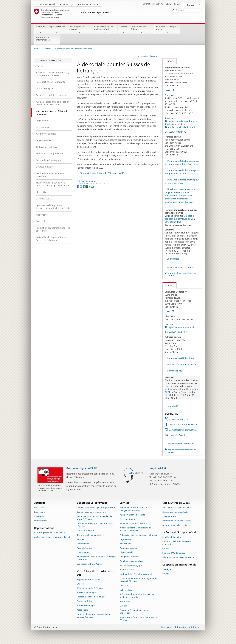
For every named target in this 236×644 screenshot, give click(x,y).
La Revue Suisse (127, 590)
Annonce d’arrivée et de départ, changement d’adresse (134, 509)
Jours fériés (173, 259)
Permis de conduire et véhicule (133, 524)
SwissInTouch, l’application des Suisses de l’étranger (138, 619)
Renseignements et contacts (175, 512)
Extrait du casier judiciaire (131, 561)
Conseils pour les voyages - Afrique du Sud (96, 508)
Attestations (125, 544)
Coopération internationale (47, 40)
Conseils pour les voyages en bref (92, 512)
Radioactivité (83, 544)
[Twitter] (81, 186)
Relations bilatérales (172, 537)
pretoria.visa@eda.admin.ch (182, 121)
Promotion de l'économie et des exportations (177, 543)
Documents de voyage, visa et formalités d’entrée (95, 525)
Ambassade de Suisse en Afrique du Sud (52, 537)
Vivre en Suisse (169, 516)
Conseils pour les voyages (80, 30)
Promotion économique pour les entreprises (134, 612)
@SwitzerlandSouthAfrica (183, 425)
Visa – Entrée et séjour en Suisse (177, 508)
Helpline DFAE (158, 468)
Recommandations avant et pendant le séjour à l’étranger (94, 518)
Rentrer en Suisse (85, 601)
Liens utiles (125, 586)
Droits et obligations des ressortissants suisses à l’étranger (94, 616)
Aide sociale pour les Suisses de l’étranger (138, 535)
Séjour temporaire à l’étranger (91, 588)
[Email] (92, 186)
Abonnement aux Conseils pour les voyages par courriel (96, 558)
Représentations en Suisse (88, 579)
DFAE (66, 4)
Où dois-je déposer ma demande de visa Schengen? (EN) (180, 219)
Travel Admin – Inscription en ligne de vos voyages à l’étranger (138, 580)
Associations (82, 610)
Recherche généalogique (131, 565)
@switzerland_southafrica (183, 430)
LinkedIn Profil (177, 435)
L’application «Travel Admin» (90, 564)
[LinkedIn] (84, 186)
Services (123, 30)
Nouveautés (40, 508)
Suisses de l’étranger (86, 606)
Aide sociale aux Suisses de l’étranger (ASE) (102, 173)
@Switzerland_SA (179, 419)
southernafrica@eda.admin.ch (184, 127)
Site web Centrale (176, 132)
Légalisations (126, 539)
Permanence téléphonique (180, 358)
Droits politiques (127, 519)
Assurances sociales (128, 548)
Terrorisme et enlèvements (89, 535)
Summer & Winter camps (174, 553)
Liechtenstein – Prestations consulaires (137, 574)
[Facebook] (78, 186)
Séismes (80, 539)
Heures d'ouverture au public (182, 364)
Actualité (41, 30)
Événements (40, 512)
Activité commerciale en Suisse (176, 525)
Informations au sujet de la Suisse (177, 521)
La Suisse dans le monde (87, 4)
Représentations (57, 30)
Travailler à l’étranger (87, 593)
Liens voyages (83, 552)
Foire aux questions (86, 531)
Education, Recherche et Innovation (178, 557)
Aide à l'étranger (85, 548)
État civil (123, 606)
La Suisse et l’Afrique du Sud (167, 30)
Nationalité (125, 601)
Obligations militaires (130, 557)
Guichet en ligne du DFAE (82, 468)
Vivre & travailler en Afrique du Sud (105, 30)
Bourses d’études (127, 570)
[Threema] (87, 186)
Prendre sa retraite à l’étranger (91, 597)
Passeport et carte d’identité (132, 515)
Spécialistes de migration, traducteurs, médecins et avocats (137, 596)
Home (37, 49)
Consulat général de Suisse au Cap (49, 533)
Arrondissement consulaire (180, 267)
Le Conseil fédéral (47, 4)
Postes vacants (40, 521)
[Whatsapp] (90, 186)
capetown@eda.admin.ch (181, 327)
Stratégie (167, 569)
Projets (165, 574)
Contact (168, 61)
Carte (169, 90)
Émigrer (81, 584)
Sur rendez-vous (175, 371)
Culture (166, 549)
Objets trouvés (126, 552)
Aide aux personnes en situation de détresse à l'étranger (135, 529)
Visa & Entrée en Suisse (142, 30)
